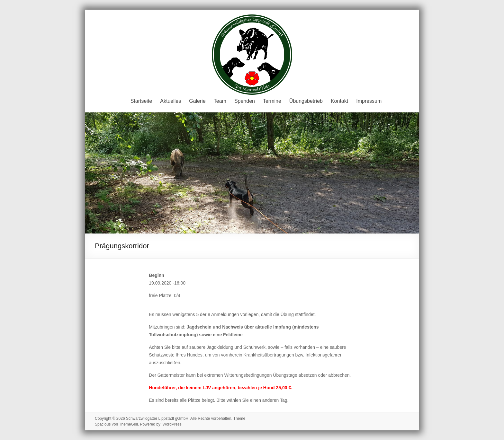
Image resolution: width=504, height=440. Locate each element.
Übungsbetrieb (306, 101)
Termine (272, 101)
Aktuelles (171, 101)
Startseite (141, 101)
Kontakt (339, 101)
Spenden (245, 101)
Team (220, 101)
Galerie (197, 101)
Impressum (369, 101)
